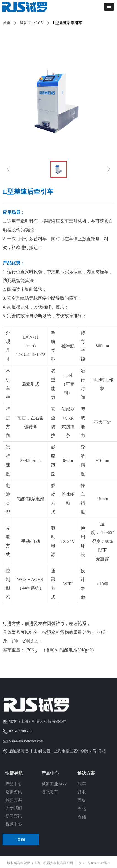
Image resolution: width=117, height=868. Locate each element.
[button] (109, 7)
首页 (7, 23)
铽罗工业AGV (32, 23)
